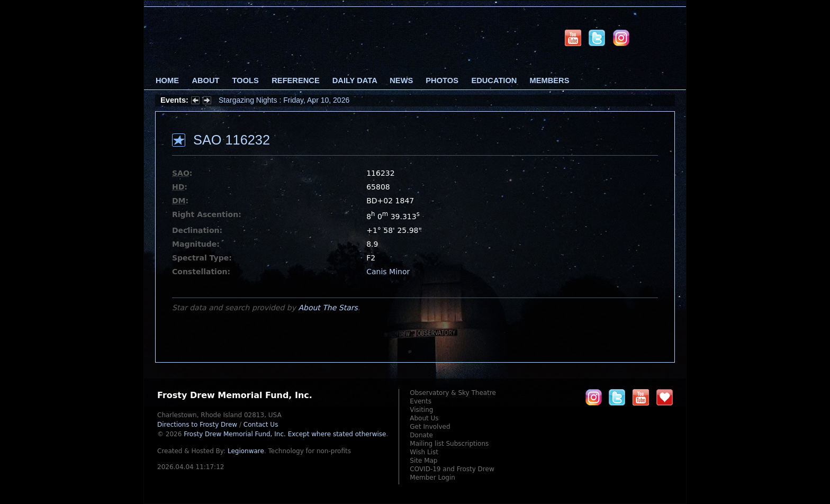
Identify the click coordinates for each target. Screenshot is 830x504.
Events (421, 401)
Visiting (421, 410)
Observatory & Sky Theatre (453, 393)
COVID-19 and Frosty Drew (452, 469)
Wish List (424, 452)
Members (550, 80)
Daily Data (355, 80)
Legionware (246, 451)
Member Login (432, 478)
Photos (442, 80)
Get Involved (430, 427)
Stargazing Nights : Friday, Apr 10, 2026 (284, 100)
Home (167, 80)
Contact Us (261, 425)
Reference (295, 80)
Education (494, 80)
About (205, 80)
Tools (246, 80)
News (401, 80)
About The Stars (328, 308)
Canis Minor (388, 272)
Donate (421, 435)
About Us (424, 418)
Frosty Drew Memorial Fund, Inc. (285, 434)
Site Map (423, 461)
